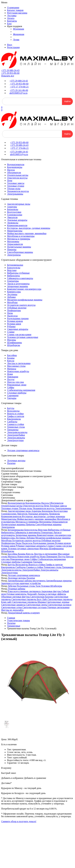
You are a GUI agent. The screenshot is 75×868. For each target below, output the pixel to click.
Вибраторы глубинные (18, 273)
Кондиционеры (15, 167)
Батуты (11, 408)
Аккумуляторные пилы (19, 204)
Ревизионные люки (17, 385)
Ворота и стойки (15, 414)
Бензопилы (13, 209)
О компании (13, 8)
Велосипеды (13, 411)
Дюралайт (32, 594)
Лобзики (11, 297)
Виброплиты (13, 276)
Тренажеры (13, 430)
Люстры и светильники (19, 363)
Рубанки (11, 326)
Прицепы (12, 249)
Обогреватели (14, 172)
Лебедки (12, 586)
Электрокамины (15, 194)
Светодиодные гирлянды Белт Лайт (30, 599)
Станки (11, 332)
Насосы (11, 170)
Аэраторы (12, 207)
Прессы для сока (15, 382)
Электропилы (14, 255)
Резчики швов (14, 324)
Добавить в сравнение (35, 778)
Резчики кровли (15, 321)
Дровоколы (13, 223)
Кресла (11, 361)
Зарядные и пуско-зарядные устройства (21, 583)
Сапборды (12, 422)
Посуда (11, 379)
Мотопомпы (13, 241)
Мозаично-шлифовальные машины (25, 300)
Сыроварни (13, 395)
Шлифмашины (14, 343)
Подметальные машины (19, 247)
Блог (9, 24)
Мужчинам (19, 29)
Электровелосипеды (17, 432)
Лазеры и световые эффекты (52, 594)
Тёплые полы (14, 189)
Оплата (11, 18)
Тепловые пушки (16, 186)
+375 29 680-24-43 (10, 70)
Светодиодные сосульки (35, 607)
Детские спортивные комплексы (23, 450)
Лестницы (12, 294)
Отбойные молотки (17, 308)
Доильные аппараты (17, 220)
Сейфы (11, 387)
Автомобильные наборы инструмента (27, 581)
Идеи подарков (15, 26)
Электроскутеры (15, 440)
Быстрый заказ (9, 773)
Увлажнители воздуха (18, 191)
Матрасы (12, 369)
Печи (10, 181)
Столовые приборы (17, 393)
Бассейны (12, 355)
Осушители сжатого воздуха (21, 305)
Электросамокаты (16, 438)
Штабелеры (56, 586)
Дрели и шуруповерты (18, 284)
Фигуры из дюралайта (12, 610)
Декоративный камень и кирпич (24, 613)
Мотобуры (12, 302)
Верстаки (12, 270)
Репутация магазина (17, 13)
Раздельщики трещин (18, 318)
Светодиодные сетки (12, 607)
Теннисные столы (16, 427)
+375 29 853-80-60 (10, 73)
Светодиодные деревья (58, 602)
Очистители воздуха (17, 178)
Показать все (8, 76)
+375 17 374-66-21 (19, 87)
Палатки (11, 463)
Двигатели (12, 217)
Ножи (10, 374)
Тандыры (12, 398)
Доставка (12, 16)
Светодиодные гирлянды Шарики (29, 602)
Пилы (10, 313)
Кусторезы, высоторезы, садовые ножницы (29, 228)
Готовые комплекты (17, 594)
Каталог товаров (15, 10)
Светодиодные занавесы (14, 605)
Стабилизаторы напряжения (21, 390)
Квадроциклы (14, 419)
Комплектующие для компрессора (24, 289)
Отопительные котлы (18, 175)
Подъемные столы (26, 586)
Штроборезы (14, 345)
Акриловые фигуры (51, 591)
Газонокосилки (15, 215)
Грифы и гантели (16, 416)
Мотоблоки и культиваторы (21, 236)
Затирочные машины (18, 286)
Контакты (12, 21)
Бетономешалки (15, 265)
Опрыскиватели (15, 244)
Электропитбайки (16, 435)
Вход (10, 45)
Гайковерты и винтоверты (20, 278)
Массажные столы (16, 366)
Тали (38, 586)
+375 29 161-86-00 (19, 90)
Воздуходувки (14, 212)
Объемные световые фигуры (16, 597)
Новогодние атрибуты (18, 371)
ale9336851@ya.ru (18, 93)
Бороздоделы (14, 268)
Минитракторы (15, 231)
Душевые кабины (16, 589)
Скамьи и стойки (16, 424)
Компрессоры (14, 292)
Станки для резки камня (19, 334)
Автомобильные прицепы (59, 581)
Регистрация (13, 47)
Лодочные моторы (16, 461)
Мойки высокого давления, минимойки (27, 233)
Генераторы (13, 281)
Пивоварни (13, 377)
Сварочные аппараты (18, 329)
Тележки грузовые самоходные (23, 337)
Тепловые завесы (16, 183)
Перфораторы (14, 310)
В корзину (6, 768)
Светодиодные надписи (60, 605)
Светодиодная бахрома (42, 597)
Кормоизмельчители (17, 225)
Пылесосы (12, 316)
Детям (16, 40)
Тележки (46, 586)
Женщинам (19, 34)
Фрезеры (12, 340)
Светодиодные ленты (37, 605)
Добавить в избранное (12, 778)
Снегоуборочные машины (20, 252)
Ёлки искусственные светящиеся (24, 591)
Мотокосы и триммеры (19, 239)
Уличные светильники (58, 607)
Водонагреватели (16, 164)
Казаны (11, 358)
